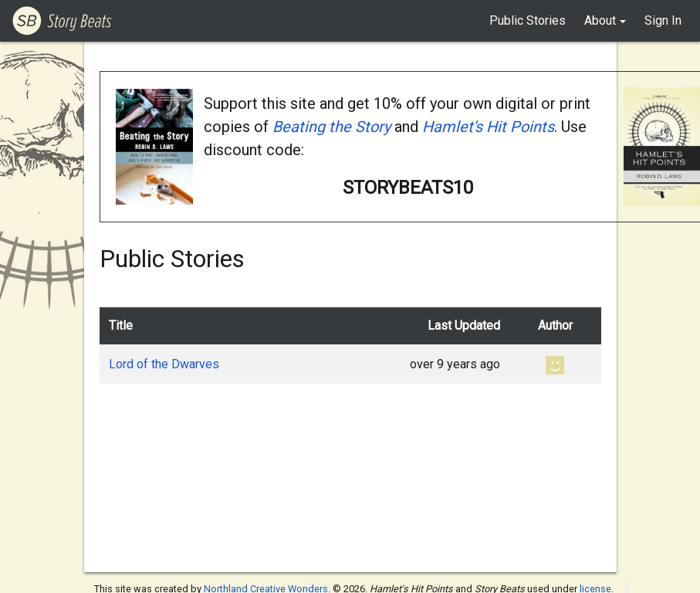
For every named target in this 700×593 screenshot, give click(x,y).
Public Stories (528, 20)
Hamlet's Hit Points (488, 127)
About (600, 20)
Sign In (663, 20)
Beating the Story (331, 127)
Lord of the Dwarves (164, 364)
